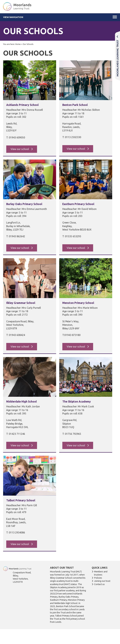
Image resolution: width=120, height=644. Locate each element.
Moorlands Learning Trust (117, 56)
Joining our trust (102, 581)
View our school (20, 149)
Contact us (99, 584)
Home (18, 44)
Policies (98, 578)
